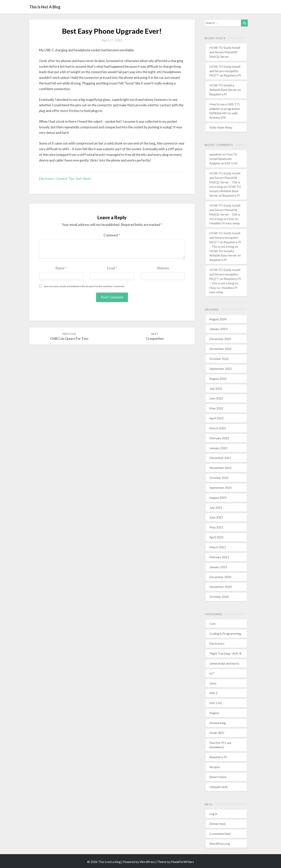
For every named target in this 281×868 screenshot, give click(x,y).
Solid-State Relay (221, 127)
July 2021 (216, 507)
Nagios (214, 713)
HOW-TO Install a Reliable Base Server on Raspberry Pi (225, 90)
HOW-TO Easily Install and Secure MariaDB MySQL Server (225, 52)
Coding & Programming (225, 633)
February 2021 (219, 557)
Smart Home (218, 777)
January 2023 (218, 329)
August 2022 (218, 379)
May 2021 (216, 527)
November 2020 (221, 587)
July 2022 (216, 388)
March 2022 (218, 428)
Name (61, 268)
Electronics (47, 178)
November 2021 (221, 468)
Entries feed (217, 824)
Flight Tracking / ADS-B (225, 653)
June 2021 (216, 517)
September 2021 (221, 488)
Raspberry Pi (218, 757)
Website (163, 268)
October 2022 (219, 359)
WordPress (147, 862)
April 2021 (217, 537)
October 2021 (219, 478)
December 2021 (220, 458)
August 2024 (218, 319)
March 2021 (218, 547)
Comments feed (220, 834)
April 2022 (217, 418)
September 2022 (221, 369)
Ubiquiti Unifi (219, 787)
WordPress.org (220, 844)
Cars (213, 623)
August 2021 (218, 497)
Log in (213, 814)
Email (112, 268)
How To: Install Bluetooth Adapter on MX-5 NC (224, 159)
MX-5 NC (216, 703)
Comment (112, 235)
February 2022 (219, 438)
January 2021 (218, 567)
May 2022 (216, 408)
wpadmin (216, 154)
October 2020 (219, 597)
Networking (218, 723)
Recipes (215, 767)
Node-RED (217, 733)
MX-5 (213, 693)
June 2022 (216, 398)
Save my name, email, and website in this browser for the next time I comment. (84, 286)
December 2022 (220, 339)
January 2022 (218, 448)
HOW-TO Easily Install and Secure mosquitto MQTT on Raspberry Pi (225, 71)
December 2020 (220, 577)
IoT (212, 673)
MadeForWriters (183, 862)
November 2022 (221, 349)
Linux (213, 683)
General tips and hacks (74, 178)
